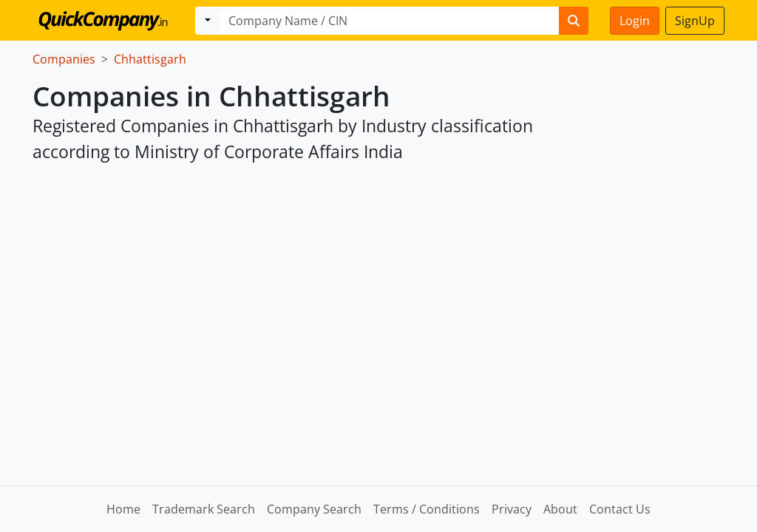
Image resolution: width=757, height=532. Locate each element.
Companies (64, 59)
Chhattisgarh (150, 59)
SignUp (695, 21)
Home (123, 509)
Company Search (314, 509)
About (560, 509)
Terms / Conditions (427, 509)
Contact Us (620, 509)
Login (635, 21)
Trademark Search (204, 509)
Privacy (512, 509)
